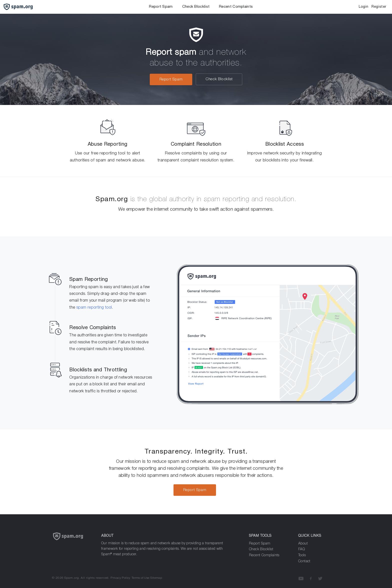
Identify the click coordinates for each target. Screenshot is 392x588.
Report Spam (161, 7)
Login (363, 7)
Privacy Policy (120, 578)
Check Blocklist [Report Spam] (261, 549)
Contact (304, 561)
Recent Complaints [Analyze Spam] (264, 555)
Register (379, 7)
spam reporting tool (94, 308)
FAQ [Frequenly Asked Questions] (301, 549)
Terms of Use (140, 578)
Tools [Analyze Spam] (302, 555)
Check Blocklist (196, 7)
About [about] (303, 544)
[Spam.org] (73, 542)
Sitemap (156, 578)
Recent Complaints (236, 7)
